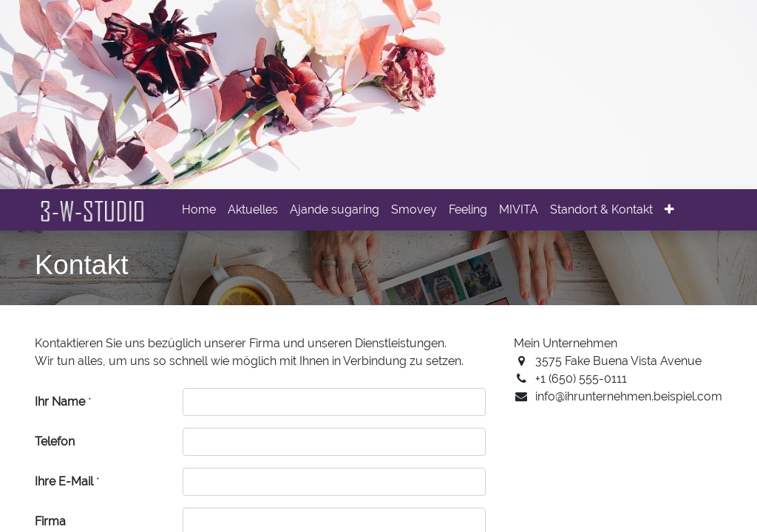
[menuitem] (199, 210)
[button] (669, 210)
